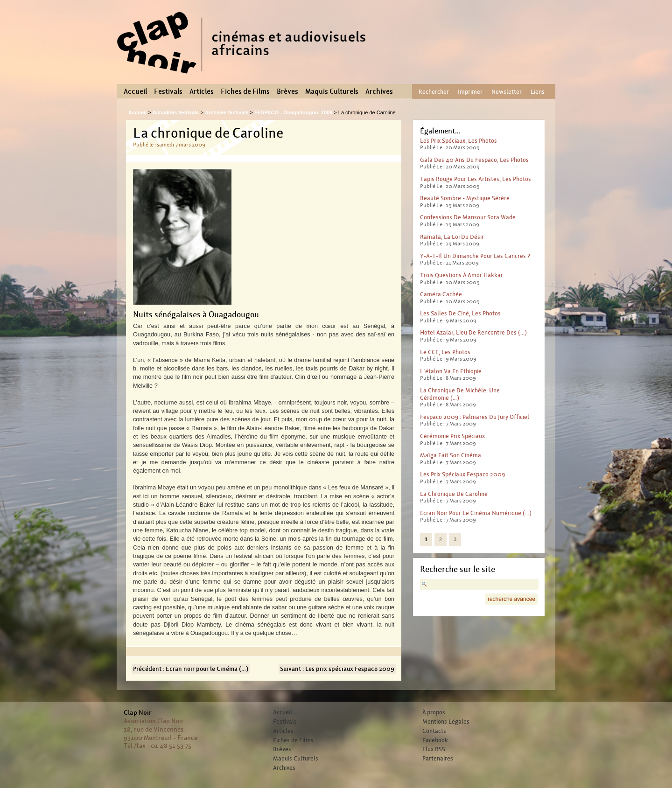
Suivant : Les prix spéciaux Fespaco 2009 (337, 669)
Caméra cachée (441, 294)
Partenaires (438, 759)
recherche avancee (511, 599)
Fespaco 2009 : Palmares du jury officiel (475, 417)
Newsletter (507, 92)
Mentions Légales (446, 722)
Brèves (287, 91)
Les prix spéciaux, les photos (458, 141)
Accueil (135, 91)
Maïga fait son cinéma (451, 455)
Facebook (435, 740)
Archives (379, 91)
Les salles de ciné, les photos (460, 313)
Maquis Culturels (332, 91)
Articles (202, 91)
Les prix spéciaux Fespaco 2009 (462, 474)
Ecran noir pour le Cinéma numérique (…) (476, 513)
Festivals (168, 91)
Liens (538, 92)
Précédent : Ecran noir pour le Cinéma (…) (191, 669)
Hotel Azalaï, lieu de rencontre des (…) (473, 332)
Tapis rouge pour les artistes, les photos (476, 179)
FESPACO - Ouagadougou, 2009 (293, 112)
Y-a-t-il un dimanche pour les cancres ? (475, 256)
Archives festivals (227, 112)
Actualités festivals (176, 112)
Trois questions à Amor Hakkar (462, 275)
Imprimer (470, 92)
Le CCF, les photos (445, 352)
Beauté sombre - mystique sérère (465, 198)
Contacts (434, 731)
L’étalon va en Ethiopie (451, 371)
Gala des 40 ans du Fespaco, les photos (474, 160)
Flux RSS (434, 749)
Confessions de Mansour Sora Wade (468, 217)
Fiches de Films (245, 91)
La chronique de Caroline (454, 494)
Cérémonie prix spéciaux (452, 436)
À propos (434, 712)
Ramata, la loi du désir (452, 237)
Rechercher (434, 92)
